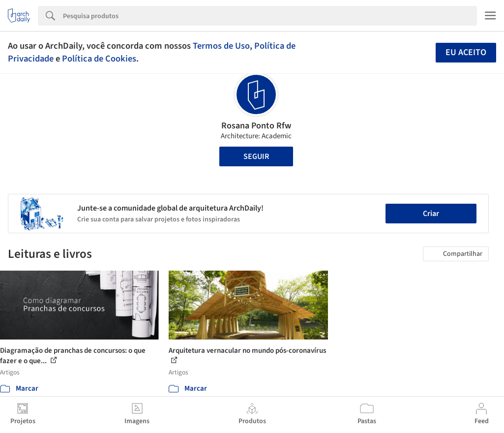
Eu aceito (466, 52)
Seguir (256, 156)
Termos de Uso (221, 46)
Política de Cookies (99, 59)
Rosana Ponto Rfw (256, 126)
